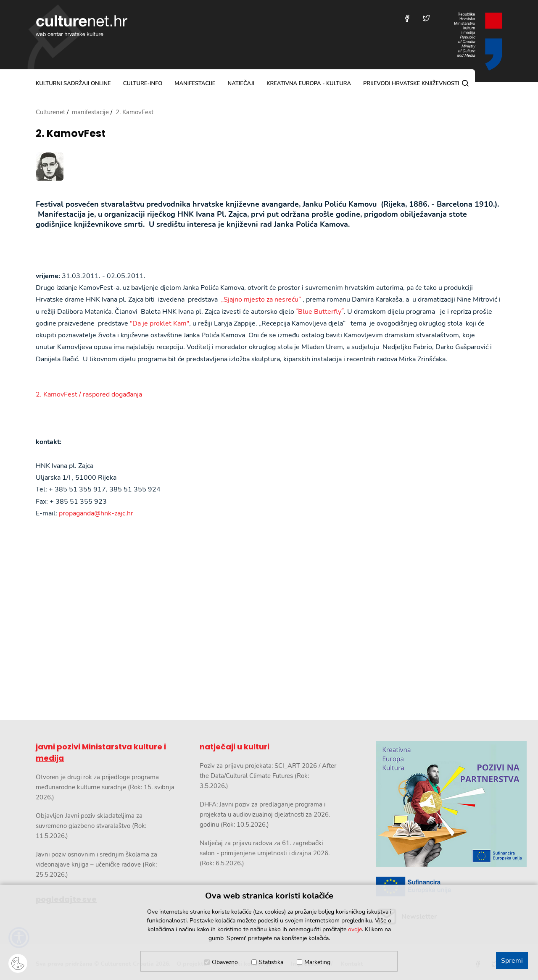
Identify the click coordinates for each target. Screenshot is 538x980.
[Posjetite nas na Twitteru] (426, 18)
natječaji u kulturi (235, 747)
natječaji (241, 84)
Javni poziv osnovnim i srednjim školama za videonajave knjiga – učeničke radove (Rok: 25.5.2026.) (96, 864)
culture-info (143, 84)
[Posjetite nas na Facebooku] (407, 18)
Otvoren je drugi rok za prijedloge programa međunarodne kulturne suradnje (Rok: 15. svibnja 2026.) (105, 787)
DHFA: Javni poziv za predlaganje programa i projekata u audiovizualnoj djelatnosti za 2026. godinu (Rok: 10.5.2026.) (265, 814)
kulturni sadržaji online (73, 84)
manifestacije (195, 84)
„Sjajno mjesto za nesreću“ (261, 300)
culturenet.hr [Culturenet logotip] (82, 26)
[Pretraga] (465, 83)
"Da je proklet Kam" (160, 323)
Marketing (317, 962)
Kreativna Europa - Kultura (309, 84)
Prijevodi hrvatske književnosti (411, 84)
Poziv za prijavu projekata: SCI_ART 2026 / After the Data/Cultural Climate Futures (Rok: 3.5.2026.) (268, 776)
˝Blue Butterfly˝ (320, 312)
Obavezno (225, 962)
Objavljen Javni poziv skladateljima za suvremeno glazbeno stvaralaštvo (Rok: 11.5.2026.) (91, 826)
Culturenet (50, 112)
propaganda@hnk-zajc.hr (96, 513)
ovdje (355, 929)
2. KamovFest (71, 134)
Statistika (271, 962)
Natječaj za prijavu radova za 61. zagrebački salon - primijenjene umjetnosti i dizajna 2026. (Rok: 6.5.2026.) (265, 853)
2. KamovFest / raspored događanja (89, 394)
